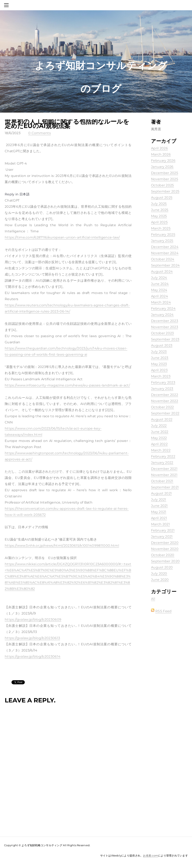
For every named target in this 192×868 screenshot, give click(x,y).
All (153, 599)
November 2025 (165, 179)
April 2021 (159, 518)
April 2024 (160, 296)
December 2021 (164, 469)
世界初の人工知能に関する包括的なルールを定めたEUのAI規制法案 (67, 124)
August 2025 (162, 198)
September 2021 (165, 487)
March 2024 (161, 302)
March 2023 (161, 376)
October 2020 (163, 555)
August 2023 (162, 345)
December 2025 (165, 173)
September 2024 (165, 265)
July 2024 (159, 278)
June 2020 (160, 580)
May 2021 (159, 512)
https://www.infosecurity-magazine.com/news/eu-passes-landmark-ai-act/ (67, 385)
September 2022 (165, 413)
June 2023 (160, 358)
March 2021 (160, 524)
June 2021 (159, 506)
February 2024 (163, 308)
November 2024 (165, 253)
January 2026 (162, 167)
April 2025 (159, 222)
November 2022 (165, 401)
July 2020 (159, 573)
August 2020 (162, 567)
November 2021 (164, 475)
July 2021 (159, 500)
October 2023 (162, 333)
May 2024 (159, 290)
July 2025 (159, 204)
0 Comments (40, 133)
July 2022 (159, 426)
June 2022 (160, 432)
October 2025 (162, 185)
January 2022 (162, 463)
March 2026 (161, 154)
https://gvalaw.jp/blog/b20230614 (33, 656)
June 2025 (160, 210)
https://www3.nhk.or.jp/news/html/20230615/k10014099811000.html (62, 546)
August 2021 (161, 493)
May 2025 (159, 216)
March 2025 (161, 228)
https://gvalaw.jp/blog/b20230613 (32, 638)
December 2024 (165, 247)
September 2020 (165, 561)
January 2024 (162, 315)
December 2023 (165, 321)
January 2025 (162, 241)
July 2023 (159, 352)
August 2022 (162, 419)
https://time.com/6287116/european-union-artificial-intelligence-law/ (62, 237)
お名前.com (151, 855)
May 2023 (159, 364)
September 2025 (165, 191)
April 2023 (159, 370)
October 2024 (163, 259)
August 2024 (162, 271)
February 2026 (163, 161)
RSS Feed (164, 611)
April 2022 (159, 444)
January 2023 (162, 389)
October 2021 (162, 481)
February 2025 (163, 235)
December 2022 (165, 395)
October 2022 (162, 407)
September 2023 (165, 339)
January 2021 (162, 537)
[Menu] (7, 5)
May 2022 (159, 438)
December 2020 (165, 543)
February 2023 (163, 382)
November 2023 (165, 327)
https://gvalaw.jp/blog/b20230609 (33, 620)
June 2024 (160, 284)
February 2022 (163, 456)
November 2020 (165, 549)
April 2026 (159, 148)
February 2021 (163, 530)
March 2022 (161, 450)
